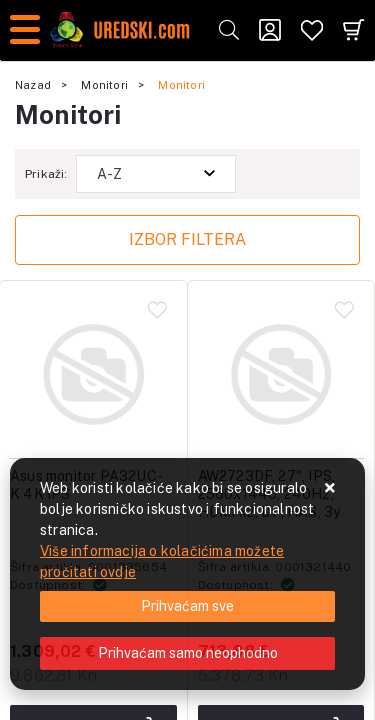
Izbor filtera (187, 239)
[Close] (187, 606)
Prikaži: (46, 174)
